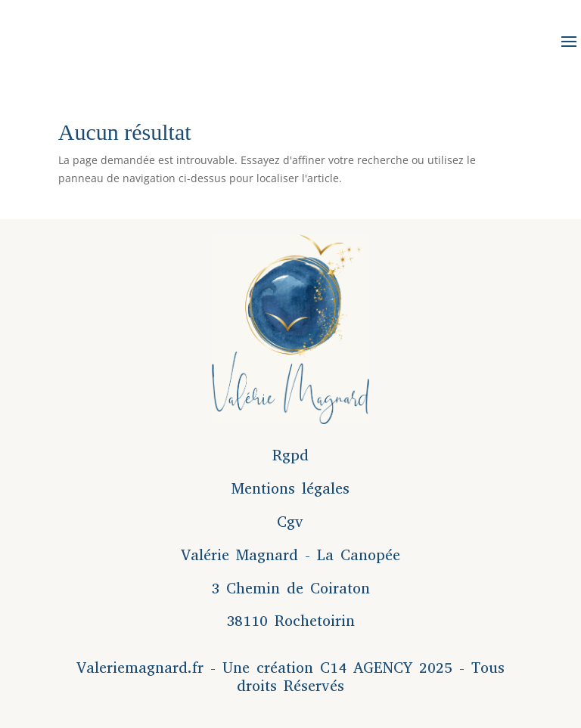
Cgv (290, 522)
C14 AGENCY (366, 668)
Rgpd (290, 455)
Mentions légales (290, 489)
